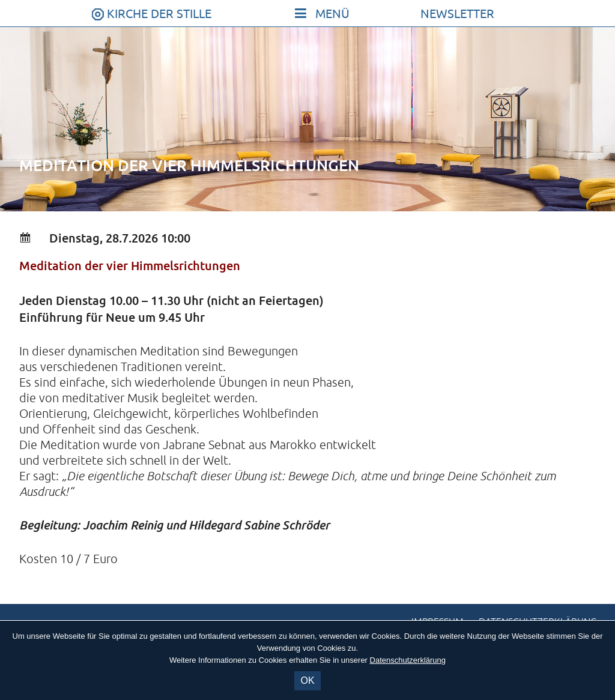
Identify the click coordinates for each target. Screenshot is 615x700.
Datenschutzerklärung (408, 660)
